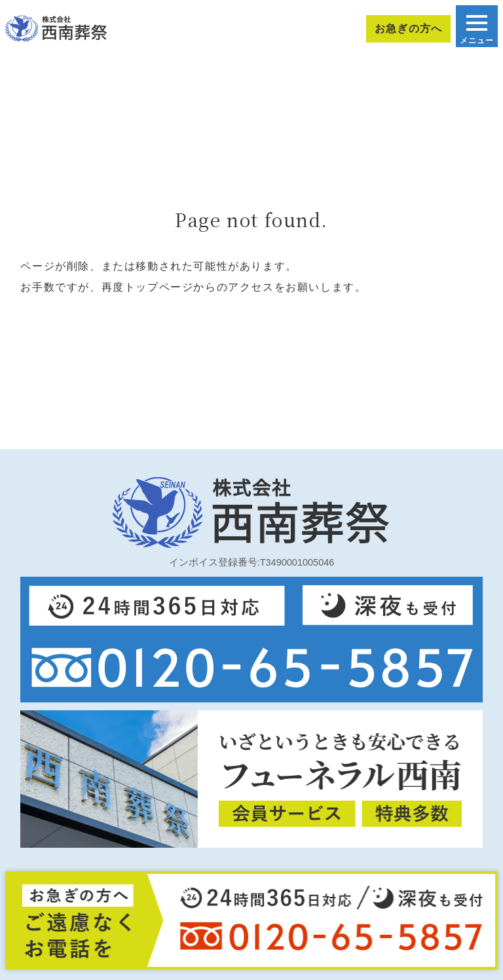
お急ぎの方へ (408, 28)
